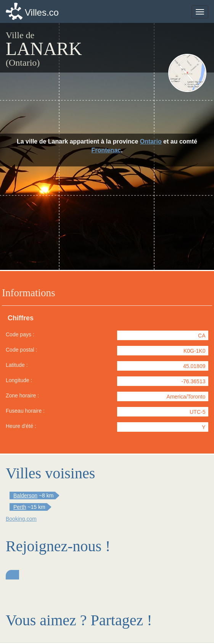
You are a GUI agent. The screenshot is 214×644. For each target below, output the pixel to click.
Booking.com (21, 519)
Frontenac (106, 150)
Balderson (25, 496)
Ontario (151, 141)
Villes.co (42, 12)
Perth (20, 507)
